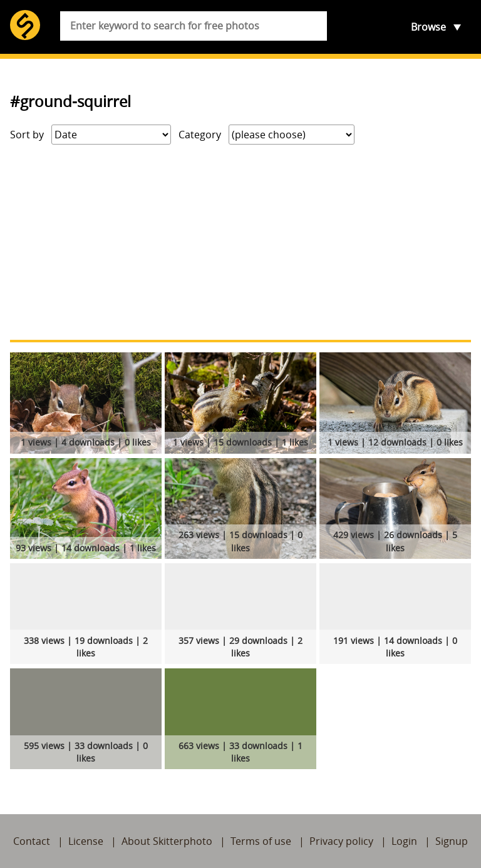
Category (200, 135)
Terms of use (261, 841)
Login (404, 841)
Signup (452, 841)
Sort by (27, 135)
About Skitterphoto (167, 841)
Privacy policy (341, 841)
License (86, 841)
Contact (32, 841)
